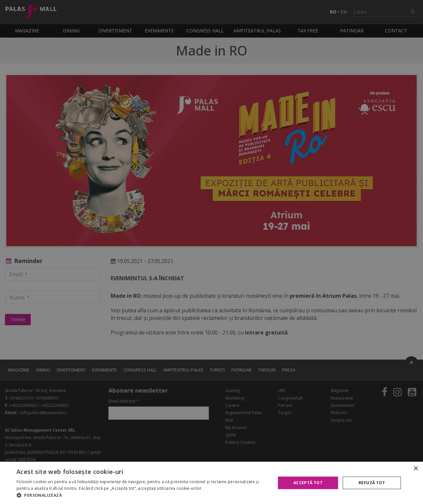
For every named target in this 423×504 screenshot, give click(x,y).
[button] (142, 495)
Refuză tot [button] (372, 483)
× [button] (416, 469)
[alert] (211, 252)
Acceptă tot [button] (308, 483)
